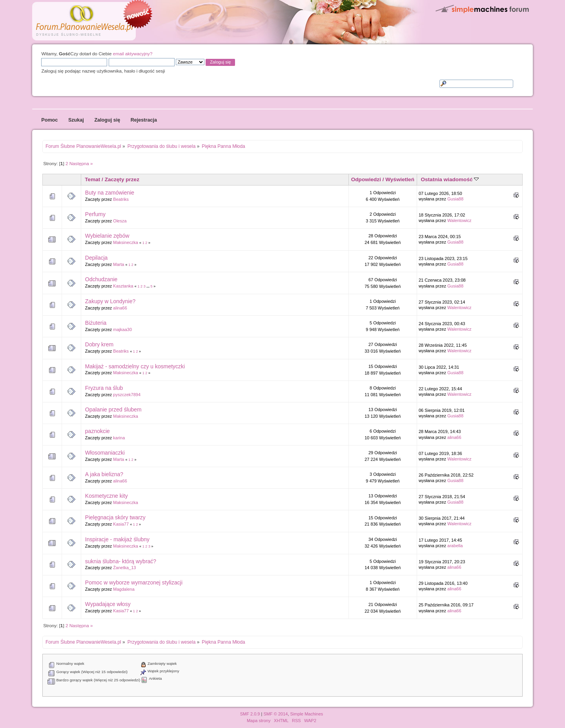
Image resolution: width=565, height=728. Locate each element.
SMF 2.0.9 (250, 714)
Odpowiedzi (366, 179)
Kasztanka (123, 286)
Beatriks (121, 199)
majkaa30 (122, 329)
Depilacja (97, 258)
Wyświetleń (400, 179)
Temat (92, 179)
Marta (118, 264)
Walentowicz (459, 220)
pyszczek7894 (127, 395)
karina (119, 438)
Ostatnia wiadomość (450, 179)
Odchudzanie (101, 279)
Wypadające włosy (108, 604)
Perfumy (95, 214)
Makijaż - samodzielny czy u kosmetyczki (135, 366)
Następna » (81, 163)
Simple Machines (307, 714)
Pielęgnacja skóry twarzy (115, 517)
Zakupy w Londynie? (110, 301)
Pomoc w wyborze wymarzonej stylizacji (134, 582)
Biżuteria (96, 323)
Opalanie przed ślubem (113, 409)
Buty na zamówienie (110, 193)
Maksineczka (126, 242)
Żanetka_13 (124, 568)
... (148, 286)
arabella (455, 546)
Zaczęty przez (122, 179)
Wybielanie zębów (107, 236)
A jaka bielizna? (104, 474)
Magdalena (124, 589)
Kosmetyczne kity (107, 496)
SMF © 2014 (275, 714)
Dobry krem (99, 344)
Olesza (120, 221)
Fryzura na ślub (104, 388)
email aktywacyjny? (133, 54)
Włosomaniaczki (105, 453)
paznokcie (98, 431)
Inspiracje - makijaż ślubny (117, 539)
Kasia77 (121, 524)
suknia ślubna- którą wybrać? (121, 561)
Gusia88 (455, 199)
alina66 (120, 308)
